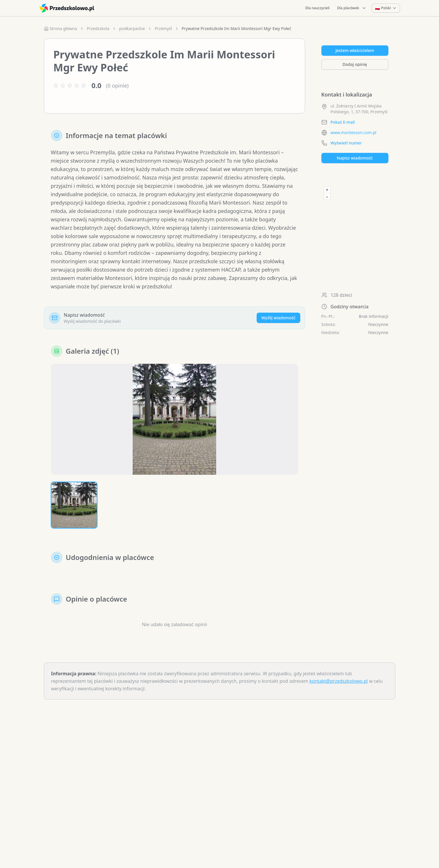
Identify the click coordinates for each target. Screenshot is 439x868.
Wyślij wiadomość (278, 319)
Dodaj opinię (355, 64)
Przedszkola (98, 28)
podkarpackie (132, 28)
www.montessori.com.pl (354, 132)
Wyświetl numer (346, 143)
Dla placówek (352, 8)
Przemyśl (163, 28)
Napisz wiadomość (355, 158)
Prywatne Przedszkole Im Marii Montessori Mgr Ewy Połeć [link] (237, 28)
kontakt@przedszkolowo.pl (339, 682)
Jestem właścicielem (355, 50)
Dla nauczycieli (317, 8)
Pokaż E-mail (343, 122)
